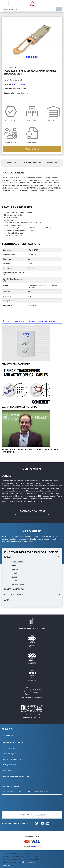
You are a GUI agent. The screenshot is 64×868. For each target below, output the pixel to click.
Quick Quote (32, 149)
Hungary (15, 569)
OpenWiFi (7, 770)
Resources (52, 163)
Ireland (14, 573)
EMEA (8, 557)
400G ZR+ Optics (10, 754)
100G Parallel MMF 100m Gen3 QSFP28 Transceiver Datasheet (32, 321)
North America (14, 589)
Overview (12, 163)
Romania (15, 580)
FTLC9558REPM (18, 84)
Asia (7, 600)
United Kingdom (18, 584)
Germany (15, 565)
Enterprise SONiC (10, 765)
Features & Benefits (32, 163)
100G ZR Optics (9, 748)
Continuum (36, 846)
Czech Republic (17, 562)
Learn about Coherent (32, 511)
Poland (14, 577)
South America (14, 595)
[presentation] (20, 805)
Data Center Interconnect (13, 759)
